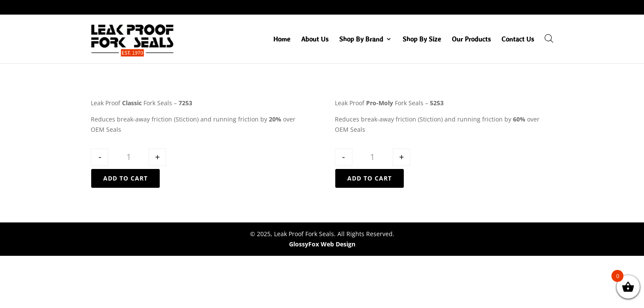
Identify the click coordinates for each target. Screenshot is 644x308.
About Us (315, 39)
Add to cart (125, 178)
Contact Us (518, 39)
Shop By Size (422, 39)
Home (282, 39)
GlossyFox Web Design (322, 244)
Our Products (471, 39)
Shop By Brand (361, 39)
